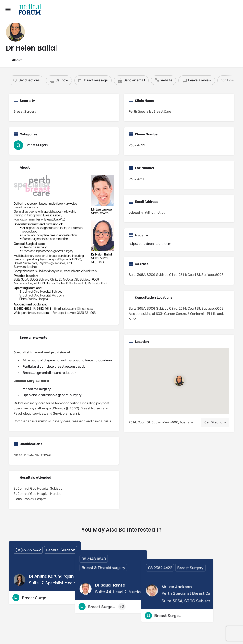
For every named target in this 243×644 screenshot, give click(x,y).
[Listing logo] (15, 32)
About (17, 60)
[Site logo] (30, 9)
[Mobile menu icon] (8, 9)
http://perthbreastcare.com (150, 244)
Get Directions (215, 422)
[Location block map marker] (179, 381)
